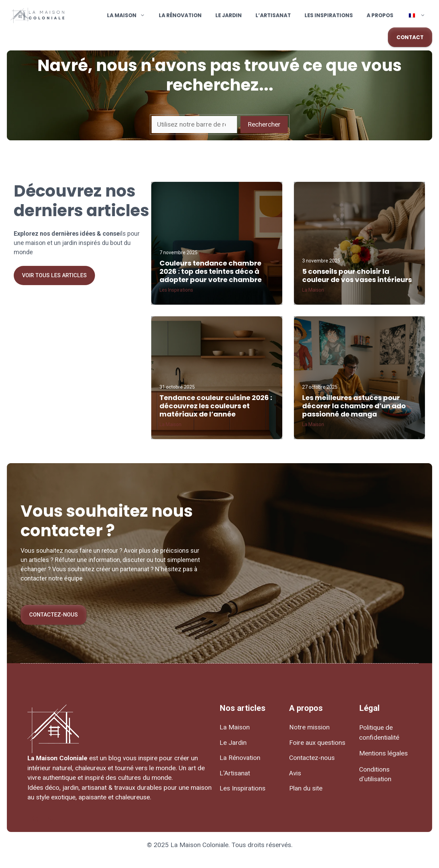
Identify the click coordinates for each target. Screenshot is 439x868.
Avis (295, 773)
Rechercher (264, 124)
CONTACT (410, 37)
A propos (380, 15)
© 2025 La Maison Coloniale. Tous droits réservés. (220, 845)
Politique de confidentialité (379, 732)
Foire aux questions (317, 743)
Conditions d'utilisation (375, 774)
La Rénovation (180, 15)
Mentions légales (383, 753)
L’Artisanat (273, 15)
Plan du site (306, 788)
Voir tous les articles (54, 275)
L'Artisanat (235, 773)
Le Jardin (229, 15)
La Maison (129, 15)
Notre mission (309, 727)
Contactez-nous (54, 615)
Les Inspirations (329, 15)
